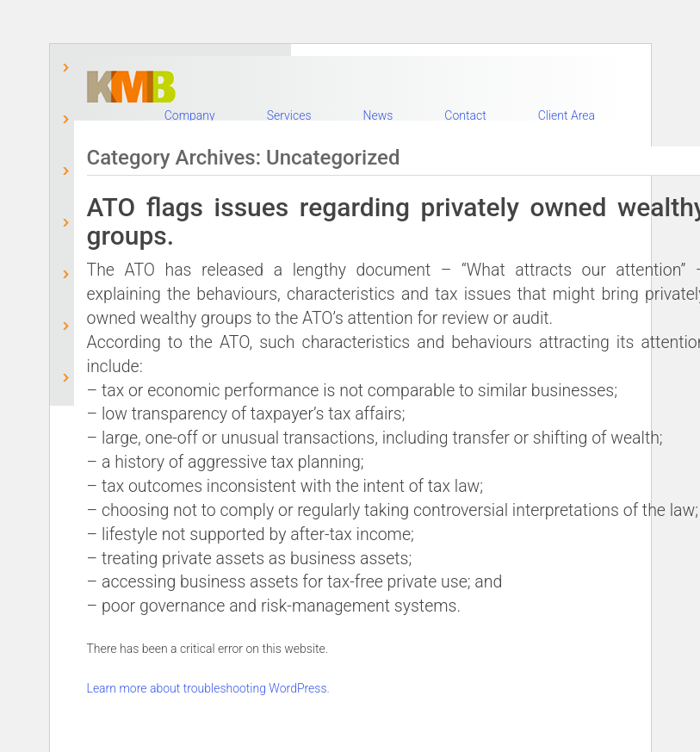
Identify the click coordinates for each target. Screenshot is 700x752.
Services (289, 115)
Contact (465, 115)
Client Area (567, 115)
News (378, 115)
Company (190, 115)
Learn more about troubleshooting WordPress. (208, 688)
